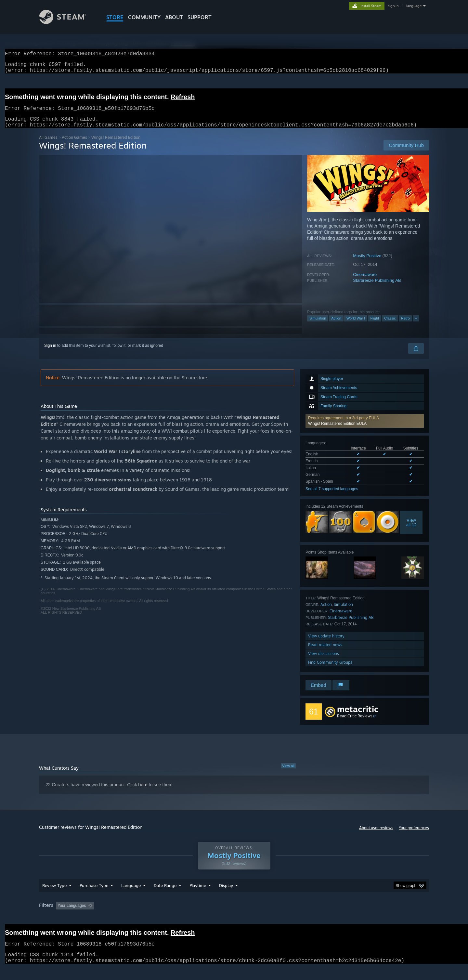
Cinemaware (365, 282)
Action (336, 326)
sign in (393, 6)
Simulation (318, 326)
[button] (365, 429)
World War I (356, 326)
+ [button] (416, 326)
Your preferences (414, 836)
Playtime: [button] (188, 918)
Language (131, 898)
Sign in (50, 353)
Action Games (74, 145)
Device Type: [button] (372, 918)
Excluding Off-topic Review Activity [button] (137, 918)
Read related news (325, 653)
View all (288, 774)
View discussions (324, 661)
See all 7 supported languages (332, 497)
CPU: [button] (322, 918)
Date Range (165, 898)
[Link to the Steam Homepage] (68, 22)
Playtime (198, 898)
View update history (326, 644)
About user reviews (376, 836)
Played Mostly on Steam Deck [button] (234, 918)
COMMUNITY (144, 17)
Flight (375, 326)
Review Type (54, 898)
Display (226, 898)
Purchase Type (94, 898)
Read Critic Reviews (355, 724)
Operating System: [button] (289, 918)
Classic (390, 326)
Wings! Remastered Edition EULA (337, 431)
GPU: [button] (344, 918)
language (414, 6)
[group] (234, 918)
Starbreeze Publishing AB (377, 288)
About (174, 17)
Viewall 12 (411, 530)
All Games (48, 145)
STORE (115, 17)
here (143, 792)
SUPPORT (200, 17)
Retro (405, 326)
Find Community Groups (330, 670)
